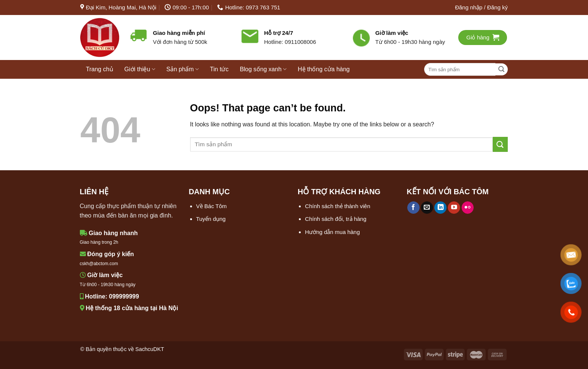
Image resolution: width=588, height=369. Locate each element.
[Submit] (502, 70)
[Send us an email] (427, 208)
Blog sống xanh (263, 69)
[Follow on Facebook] (413, 208)
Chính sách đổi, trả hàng (336, 219)
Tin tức (219, 69)
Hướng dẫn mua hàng (332, 232)
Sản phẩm (183, 69)
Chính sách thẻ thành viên (337, 206)
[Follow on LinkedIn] (440, 208)
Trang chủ (100, 69)
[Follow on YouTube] (454, 208)
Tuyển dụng (211, 219)
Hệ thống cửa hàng (324, 69)
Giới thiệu (140, 69)
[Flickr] (468, 208)
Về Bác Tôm (211, 206)
